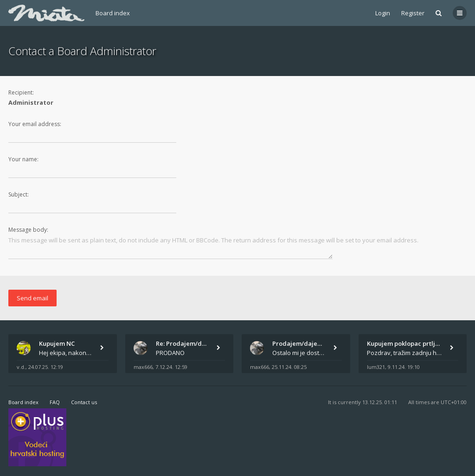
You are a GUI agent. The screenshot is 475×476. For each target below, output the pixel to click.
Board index (113, 13)
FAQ (55, 402)
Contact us (84, 402)
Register (413, 13)
